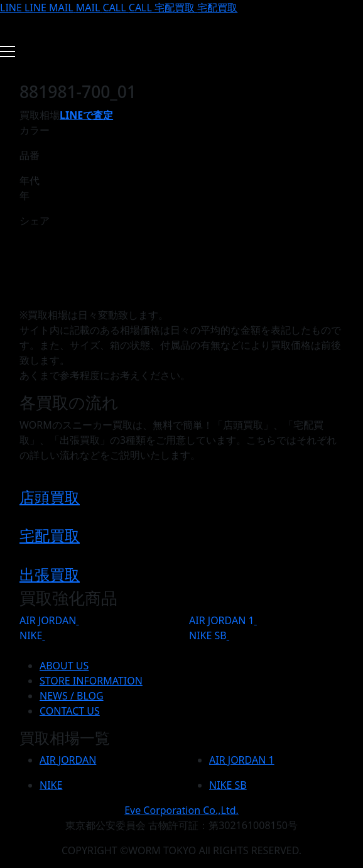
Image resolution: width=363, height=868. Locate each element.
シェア (35, 221)
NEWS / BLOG (72, 696)
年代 (30, 180)
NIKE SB (208, 635)
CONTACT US (70, 711)
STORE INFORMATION (91, 681)
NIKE (31, 635)
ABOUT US (64, 666)
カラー (35, 130)
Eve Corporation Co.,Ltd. (181, 810)
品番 (30, 155)
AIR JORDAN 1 (222, 620)
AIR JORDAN (48, 620)
